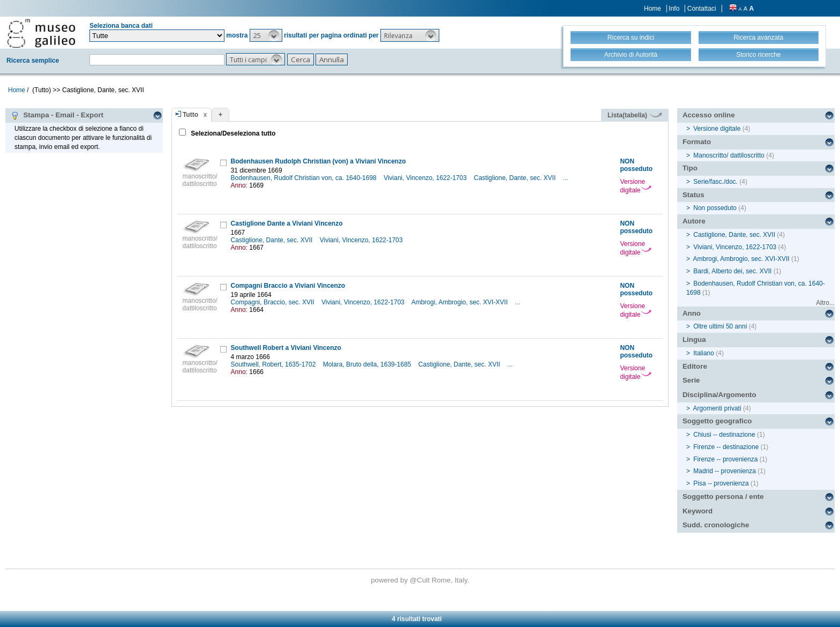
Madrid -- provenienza (725, 471)
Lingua (694, 339)
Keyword (697, 511)
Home (652, 9)
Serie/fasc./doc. (715, 182)
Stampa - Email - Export (57, 115)
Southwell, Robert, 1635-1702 (274, 364)
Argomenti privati (717, 408)
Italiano (704, 353)
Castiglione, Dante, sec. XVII (515, 178)
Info (674, 9)
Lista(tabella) (635, 115)
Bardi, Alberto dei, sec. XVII (732, 271)
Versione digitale (636, 186)
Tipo (690, 168)
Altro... (825, 303)
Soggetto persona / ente (723, 497)
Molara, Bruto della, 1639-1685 (368, 364)
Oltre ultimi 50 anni (720, 326)
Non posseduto (715, 208)
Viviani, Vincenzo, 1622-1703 (426, 178)
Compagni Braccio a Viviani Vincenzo (288, 286)
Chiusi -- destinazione (724, 435)
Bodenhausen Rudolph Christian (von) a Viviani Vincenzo (318, 161)
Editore (695, 366)
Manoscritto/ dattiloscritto (729, 155)
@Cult (421, 580)
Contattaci (702, 9)
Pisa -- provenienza (721, 483)
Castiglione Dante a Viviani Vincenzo (287, 223)
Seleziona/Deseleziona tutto (232, 133)
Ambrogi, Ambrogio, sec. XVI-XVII (460, 302)
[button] (266, 35)
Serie (691, 380)
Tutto (190, 115)
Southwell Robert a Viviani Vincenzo (286, 348)
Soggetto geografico (717, 421)
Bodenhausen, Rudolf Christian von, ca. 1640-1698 (305, 178)
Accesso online (709, 115)
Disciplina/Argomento (719, 395)
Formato (697, 142)
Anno (692, 313)
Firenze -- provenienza (725, 459)
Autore (694, 221)
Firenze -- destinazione (726, 447)
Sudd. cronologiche (716, 525)
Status (693, 195)
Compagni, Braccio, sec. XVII (273, 302)
